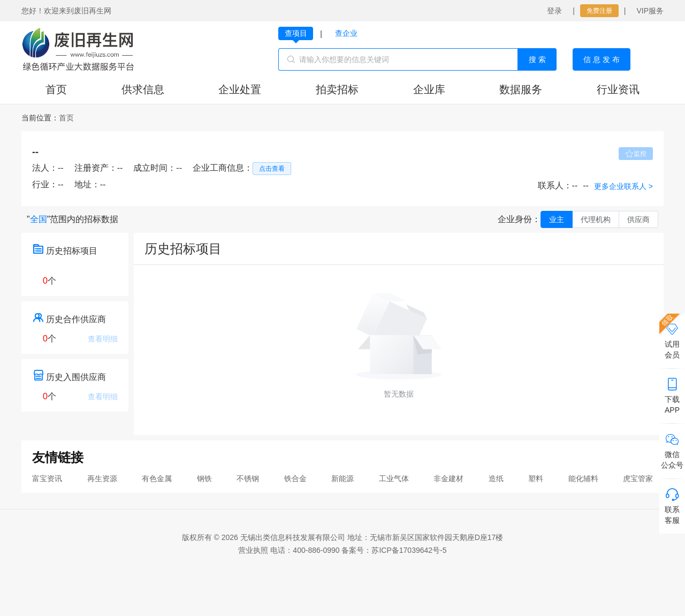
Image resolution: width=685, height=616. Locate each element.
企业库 (429, 89)
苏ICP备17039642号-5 (409, 550)
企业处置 (240, 89)
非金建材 (448, 478)
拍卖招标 (337, 89)
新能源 (342, 478)
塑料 (536, 478)
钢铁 (204, 478)
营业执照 (253, 550)
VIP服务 (650, 11)
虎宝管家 (638, 478)
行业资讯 (618, 89)
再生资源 (102, 478)
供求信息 (143, 89)
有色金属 (157, 478)
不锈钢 (248, 478)
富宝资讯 (47, 478)
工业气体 (394, 478)
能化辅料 (583, 478)
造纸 (496, 478)
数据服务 (521, 89)
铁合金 (295, 478)
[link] (66, 118)
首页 (56, 89)
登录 (554, 11)
